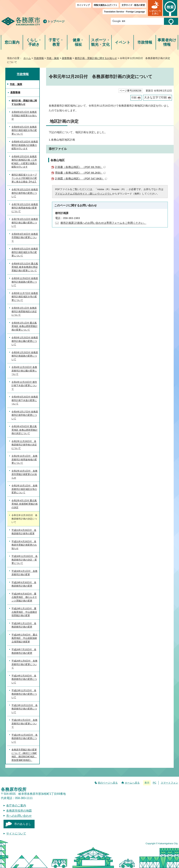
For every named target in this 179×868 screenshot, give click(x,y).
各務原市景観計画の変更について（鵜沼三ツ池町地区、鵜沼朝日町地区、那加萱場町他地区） (24, 755)
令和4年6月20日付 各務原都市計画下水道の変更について (25, 400)
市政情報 (145, 42)
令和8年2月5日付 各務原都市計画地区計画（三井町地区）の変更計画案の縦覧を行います (24, 162)
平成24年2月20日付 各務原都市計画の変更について (24, 679)
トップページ (56, 21)
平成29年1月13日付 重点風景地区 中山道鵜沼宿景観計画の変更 (24, 612)
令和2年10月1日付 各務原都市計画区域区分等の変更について (24, 489)
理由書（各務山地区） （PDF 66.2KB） (80, 173)
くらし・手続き (34, 42)
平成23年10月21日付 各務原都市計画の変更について (25, 709)
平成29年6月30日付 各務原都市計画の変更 (24, 584)
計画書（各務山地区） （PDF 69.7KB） (80, 167)
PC (155, 783)
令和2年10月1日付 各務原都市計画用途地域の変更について (24, 459)
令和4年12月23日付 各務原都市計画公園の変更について (24, 371)
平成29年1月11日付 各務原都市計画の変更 (24, 625)
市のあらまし (23, 824)
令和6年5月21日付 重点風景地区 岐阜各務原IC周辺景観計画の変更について (25, 267)
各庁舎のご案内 (16, 805)
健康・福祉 (78, 42)
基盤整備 (67, 58)
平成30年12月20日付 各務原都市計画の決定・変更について (25, 560)
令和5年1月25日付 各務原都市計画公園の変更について (25, 341)
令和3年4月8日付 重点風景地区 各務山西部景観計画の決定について (25, 430)
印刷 (134, 98)
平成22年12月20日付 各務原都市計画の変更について (25, 738)
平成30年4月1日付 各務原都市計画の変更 (24, 573)
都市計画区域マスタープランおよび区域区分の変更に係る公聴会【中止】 (24, 178)
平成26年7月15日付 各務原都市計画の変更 (24, 651)
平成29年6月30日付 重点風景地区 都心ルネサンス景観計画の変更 (24, 597)
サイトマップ (83, 5)
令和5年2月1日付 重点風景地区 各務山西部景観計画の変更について (25, 326)
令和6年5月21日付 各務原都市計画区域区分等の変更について (25, 252)
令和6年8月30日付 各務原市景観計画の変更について (25, 237)
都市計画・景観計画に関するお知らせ (96, 58)
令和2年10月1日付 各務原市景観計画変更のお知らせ (24, 474)
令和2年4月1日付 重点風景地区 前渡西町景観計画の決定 (25, 504)
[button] (155, 8)
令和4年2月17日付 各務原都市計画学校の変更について (25, 415)
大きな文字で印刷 (155, 97)
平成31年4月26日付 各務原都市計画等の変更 (24, 532)
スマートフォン (169, 783)
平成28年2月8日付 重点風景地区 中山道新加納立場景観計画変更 (24, 638)
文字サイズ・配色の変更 (133, 5)
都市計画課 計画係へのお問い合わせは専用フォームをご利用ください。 (103, 223)
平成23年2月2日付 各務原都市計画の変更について (24, 723)
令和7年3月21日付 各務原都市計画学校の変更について (25, 193)
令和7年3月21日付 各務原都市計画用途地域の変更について (25, 208)
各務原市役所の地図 (19, 811)
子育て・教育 (56, 42)
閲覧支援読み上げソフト (106, 5)
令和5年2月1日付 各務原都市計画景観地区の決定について (24, 311)
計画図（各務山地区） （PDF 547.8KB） (81, 178)
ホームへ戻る (132, 783)
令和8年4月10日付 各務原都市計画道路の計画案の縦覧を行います (25, 145)
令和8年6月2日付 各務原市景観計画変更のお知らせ (24, 115)
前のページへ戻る (108, 783)
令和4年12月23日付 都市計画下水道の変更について (24, 386)
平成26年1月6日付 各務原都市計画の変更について (24, 664)
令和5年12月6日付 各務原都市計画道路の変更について (25, 282)
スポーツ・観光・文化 (100, 42)
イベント (123, 42)
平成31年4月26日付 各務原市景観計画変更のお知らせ (24, 545)
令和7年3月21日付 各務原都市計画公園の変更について (25, 223)
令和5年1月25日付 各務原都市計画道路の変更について (25, 356)
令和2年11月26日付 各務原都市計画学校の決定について (24, 445)
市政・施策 (53, 58)
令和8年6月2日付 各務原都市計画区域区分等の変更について (24, 130)
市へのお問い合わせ (19, 816)
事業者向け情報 (167, 42)
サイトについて (16, 834)
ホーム (27, 58)
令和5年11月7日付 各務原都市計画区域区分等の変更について (25, 297)
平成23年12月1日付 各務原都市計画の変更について (24, 694)
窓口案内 (12, 42)
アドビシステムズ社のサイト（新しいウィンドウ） (84, 194)
